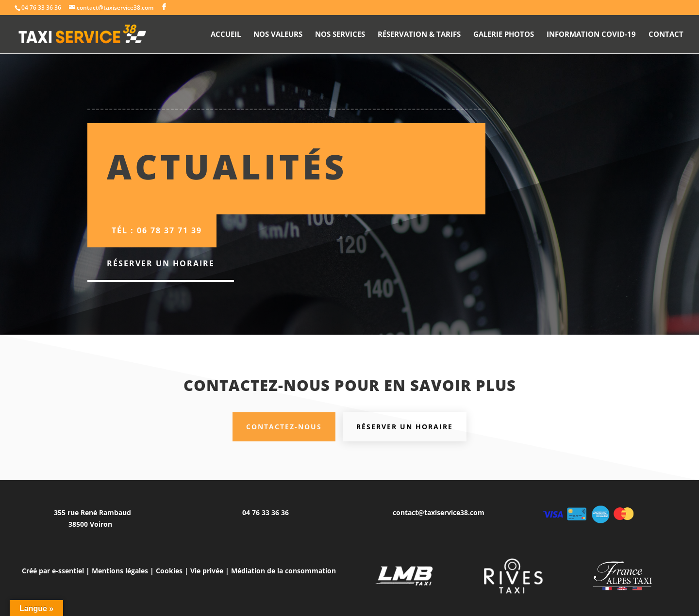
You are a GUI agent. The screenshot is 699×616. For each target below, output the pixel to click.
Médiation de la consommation (283, 571)
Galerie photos (504, 35)
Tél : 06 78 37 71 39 (157, 230)
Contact (666, 35)
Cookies (169, 571)
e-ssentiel (68, 571)
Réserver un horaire (161, 263)
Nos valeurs (278, 35)
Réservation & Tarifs (419, 35)
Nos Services (340, 35)
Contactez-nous (284, 427)
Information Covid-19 (591, 35)
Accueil (226, 35)
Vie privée (207, 571)
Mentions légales (120, 571)
